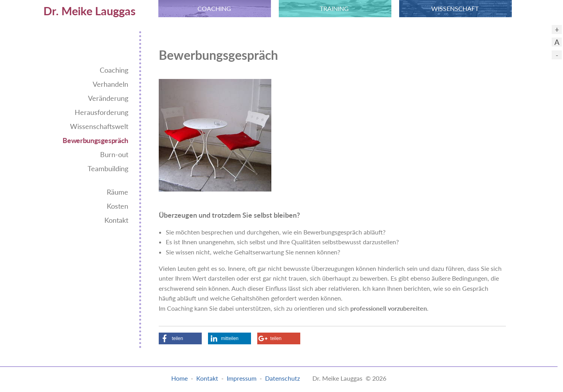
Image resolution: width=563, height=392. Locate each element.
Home (179, 378)
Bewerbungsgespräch (95, 141)
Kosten (117, 206)
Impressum (242, 378)
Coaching (114, 70)
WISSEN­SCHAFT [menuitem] (455, 8)
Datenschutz (282, 378)
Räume (117, 192)
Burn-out (114, 155)
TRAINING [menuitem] (334, 8)
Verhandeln (110, 84)
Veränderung (108, 98)
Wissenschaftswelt (99, 126)
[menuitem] (70, 9)
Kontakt (116, 220)
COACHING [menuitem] (214, 8)
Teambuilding (108, 169)
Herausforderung (101, 112)
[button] (180, 338)
